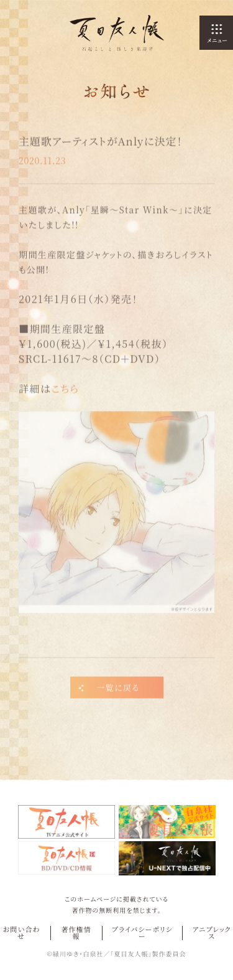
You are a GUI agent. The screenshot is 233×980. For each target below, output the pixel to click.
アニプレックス (212, 933)
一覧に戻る (118, 690)
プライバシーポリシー (142, 933)
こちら (65, 390)
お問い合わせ (21, 933)
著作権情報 (76, 933)
